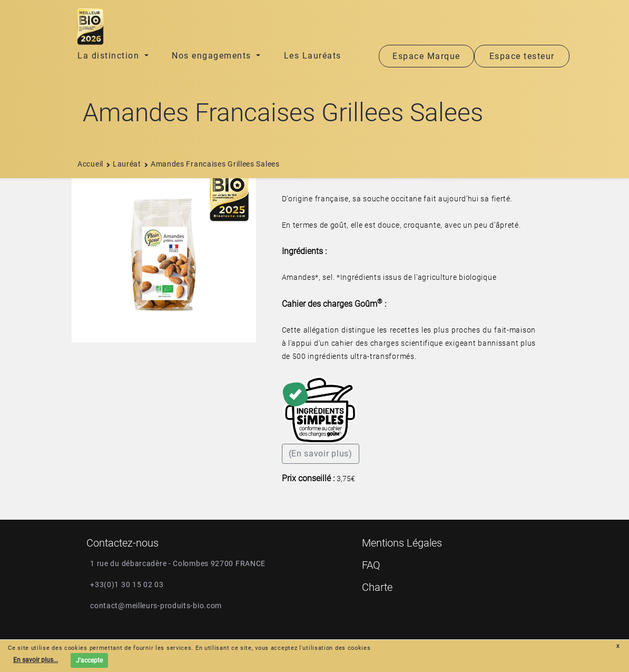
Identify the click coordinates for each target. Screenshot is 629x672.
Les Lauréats (313, 56)
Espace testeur (522, 56)
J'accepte (89, 660)
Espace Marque (426, 56)
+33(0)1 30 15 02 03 (127, 585)
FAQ (371, 565)
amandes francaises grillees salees (212, 164)
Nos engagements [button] (213, 56)
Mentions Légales (402, 543)
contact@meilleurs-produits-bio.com (156, 606)
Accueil (90, 164)
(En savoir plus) (321, 454)
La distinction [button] (110, 56)
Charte (377, 587)
